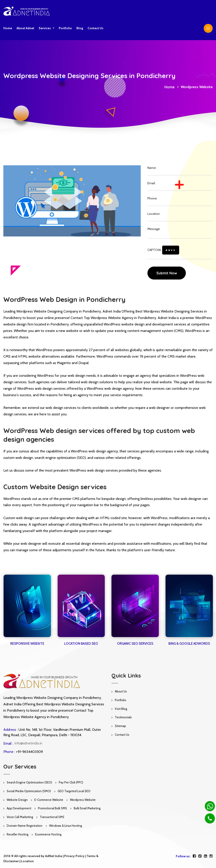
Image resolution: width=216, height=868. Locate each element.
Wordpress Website (83, 800)
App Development (19, 808)
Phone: (152, 198)
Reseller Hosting (18, 834)
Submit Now (167, 273)
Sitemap (120, 726)
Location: (154, 214)
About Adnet (25, 28)
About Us (121, 691)
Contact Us (122, 735)
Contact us (95, 28)
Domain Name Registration (25, 826)
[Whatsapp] (210, 806)
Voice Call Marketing (20, 817)
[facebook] (194, 856)
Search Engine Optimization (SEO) (29, 782)
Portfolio (65, 28)
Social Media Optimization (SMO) (29, 791)
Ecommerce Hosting (48, 834)
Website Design (17, 800)
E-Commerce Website (49, 800)
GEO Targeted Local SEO (74, 791)
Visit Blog (121, 709)
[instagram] (211, 856)
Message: (154, 229)
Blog (80, 28)
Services (45, 28)
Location (27, 861)
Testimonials (123, 717)
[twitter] (200, 856)
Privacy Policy (74, 856)
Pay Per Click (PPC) (71, 782)
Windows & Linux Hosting (66, 826)
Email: (151, 183)
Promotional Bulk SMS (52, 808)
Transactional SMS (52, 817)
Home (8, 28)
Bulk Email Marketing (87, 808)
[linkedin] (206, 856)
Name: (152, 168)
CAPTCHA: (163, 250)
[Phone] (210, 818)
